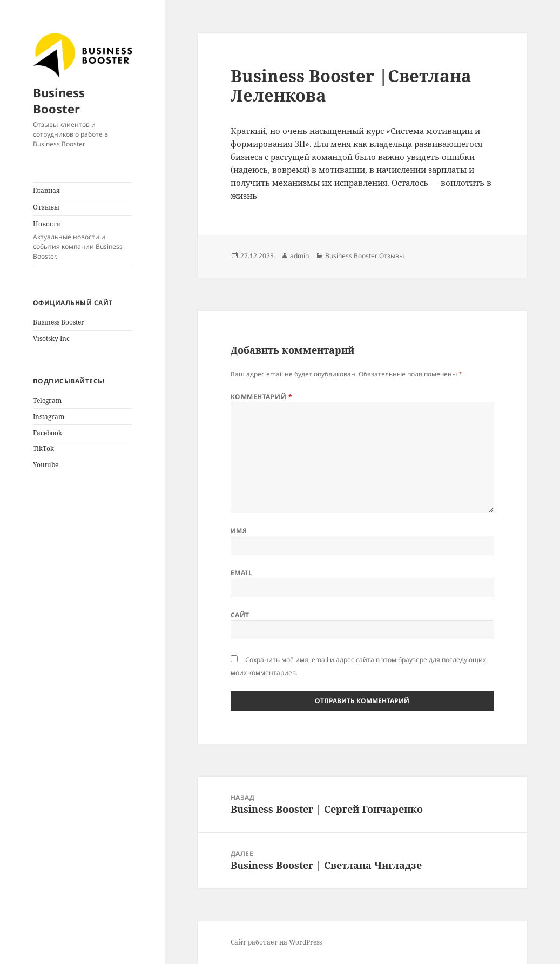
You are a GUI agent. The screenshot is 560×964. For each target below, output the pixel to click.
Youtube (46, 465)
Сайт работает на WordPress (276, 942)
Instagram (49, 417)
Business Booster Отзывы (365, 256)
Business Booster (59, 100)
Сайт (240, 615)
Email (241, 573)
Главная (46, 190)
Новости (82, 240)
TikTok (43, 449)
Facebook (48, 433)
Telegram (47, 400)
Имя (239, 531)
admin (299, 256)
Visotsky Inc (51, 338)
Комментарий (261, 397)
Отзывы (46, 207)
